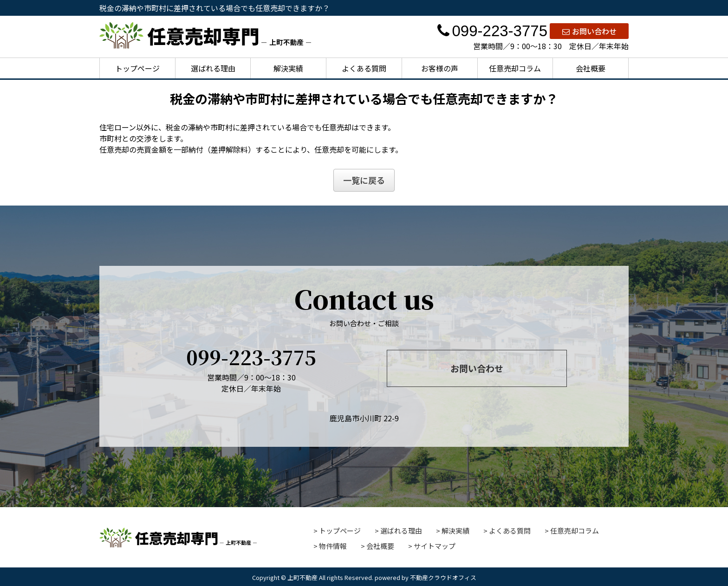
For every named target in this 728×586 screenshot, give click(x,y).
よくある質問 (364, 68)
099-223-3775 (492, 31)
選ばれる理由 (213, 68)
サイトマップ (435, 546)
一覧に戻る (364, 180)
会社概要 (591, 68)
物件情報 (333, 546)
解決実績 (288, 68)
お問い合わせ (589, 31)
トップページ (137, 68)
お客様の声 (440, 68)
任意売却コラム (515, 68)
